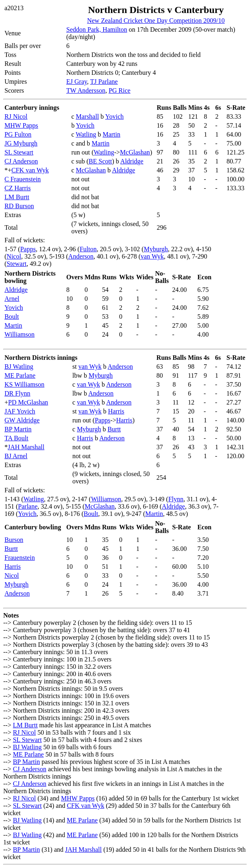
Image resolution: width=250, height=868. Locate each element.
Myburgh (156, 249)
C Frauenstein (23, 179)
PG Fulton (18, 134)
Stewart (16, 264)
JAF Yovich (20, 411)
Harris (116, 411)
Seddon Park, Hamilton (97, 29)
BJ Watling (19, 367)
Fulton (88, 249)
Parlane (28, 506)
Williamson (20, 334)
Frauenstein (20, 558)
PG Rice (120, 90)
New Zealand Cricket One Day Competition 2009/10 (156, 21)
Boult (12, 317)
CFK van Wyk (30, 170)
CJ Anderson (21, 161)
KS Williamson (24, 384)
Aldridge (132, 161)
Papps (28, 249)
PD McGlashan (28, 402)
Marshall (87, 116)
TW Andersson (86, 90)
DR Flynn (17, 393)
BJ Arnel (16, 456)
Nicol (14, 256)
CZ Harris (17, 188)
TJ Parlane (104, 82)
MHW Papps (21, 125)
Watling (86, 134)
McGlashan (135, 152)
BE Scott (100, 161)
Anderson (81, 256)
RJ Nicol (16, 116)
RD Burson (19, 206)
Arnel (12, 299)
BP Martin (18, 429)
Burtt (114, 429)
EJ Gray (77, 82)
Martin (111, 134)
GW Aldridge (22, 420)
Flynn (176, 499)
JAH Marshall (26, 447)
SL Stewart (19, 152)
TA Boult (16, 438)
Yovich (115, 116)
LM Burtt (17, 197)
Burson (14, 540)
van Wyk (152, 256)
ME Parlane (20, 375)
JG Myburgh (21, 143)
